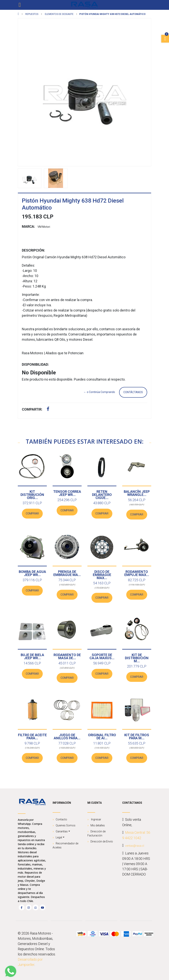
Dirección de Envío (102, 841)
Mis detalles (98, 825)
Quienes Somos (66, 825)
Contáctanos (133, 392)
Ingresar (96, 819)
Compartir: (32, 409)
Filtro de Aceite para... (32, 736)
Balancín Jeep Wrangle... (137, 493)
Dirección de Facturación (96, 833)
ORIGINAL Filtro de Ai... (102, 736)
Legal (59, 837)
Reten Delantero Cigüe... (102, 495)
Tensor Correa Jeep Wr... (67, 493)
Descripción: (33, 250)
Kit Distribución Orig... (32, 495)
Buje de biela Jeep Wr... (32, 656)
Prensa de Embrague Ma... (67, 573)
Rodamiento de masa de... (67, 656)
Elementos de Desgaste (59, 14)
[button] (28, 92)
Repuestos (32, 14)
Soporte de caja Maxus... (102, 656)
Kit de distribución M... (137, 658)
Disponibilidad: (35, 364)
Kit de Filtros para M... (137, 736)
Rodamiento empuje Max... (137, 573)
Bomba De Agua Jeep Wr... (32, 573)
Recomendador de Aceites (65, 845)
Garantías (62, 831)
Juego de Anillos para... (67, 736)
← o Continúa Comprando (99, 392)
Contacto (61, 819)
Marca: (28, 226)
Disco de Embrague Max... (102, 575)
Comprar (32, 514)
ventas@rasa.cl (135, 846)
